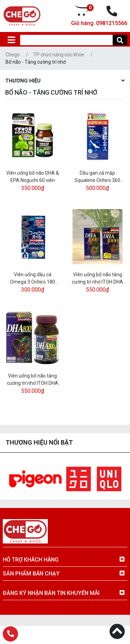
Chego (13, 55)
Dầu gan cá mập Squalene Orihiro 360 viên (97, 177)
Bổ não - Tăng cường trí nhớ (36, 62)
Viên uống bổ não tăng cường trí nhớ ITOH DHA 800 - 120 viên (33, 380)
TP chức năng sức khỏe (59, 55)
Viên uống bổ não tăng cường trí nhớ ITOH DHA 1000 (97, 279)
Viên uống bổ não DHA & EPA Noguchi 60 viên (33, 177)
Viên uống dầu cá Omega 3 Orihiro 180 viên (33, 279)
